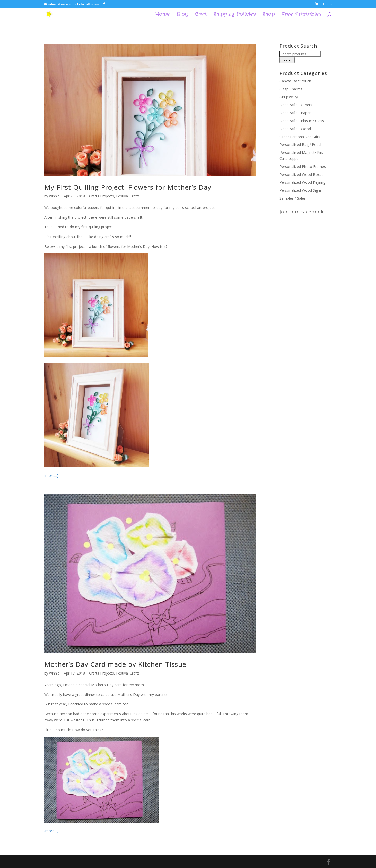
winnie (54, 196)
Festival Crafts (128, 196)
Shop (269, 15)
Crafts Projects (102, 196)
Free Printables (302, 15)
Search (287, 60)
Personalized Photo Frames (303, 167)
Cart (201, 15)
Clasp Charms (291, 89)
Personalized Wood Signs (301, 190)
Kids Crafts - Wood (295, 129)
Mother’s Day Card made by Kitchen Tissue (115, 664)
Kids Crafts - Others (296, 105)
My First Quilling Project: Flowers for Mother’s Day (128, 187)
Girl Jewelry (289, 97)
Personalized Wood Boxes (301, 175)
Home (163, 15)
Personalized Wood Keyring (302, 182)
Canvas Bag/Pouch (295, 81)
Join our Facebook (302, 212)
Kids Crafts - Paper (295, 113)
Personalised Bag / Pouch (301, 144)
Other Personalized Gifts (300, 137)
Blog (182, 15)
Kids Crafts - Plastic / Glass (302, 121)
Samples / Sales (293, 198)
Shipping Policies (235, 15)
